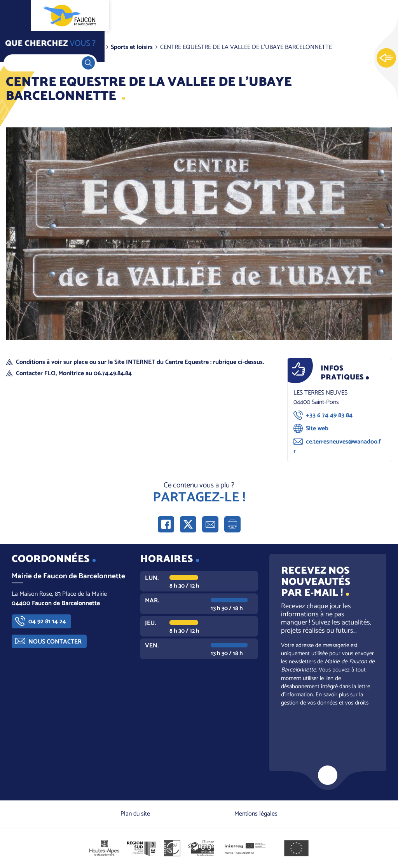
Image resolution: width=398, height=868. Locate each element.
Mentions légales (256, 814)
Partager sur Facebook (166, 524)
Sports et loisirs (132, 47)
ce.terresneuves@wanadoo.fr (337, 446)
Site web (317, 429)
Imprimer (232, 524)
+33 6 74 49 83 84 (329, 415)
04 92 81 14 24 (47, 622)
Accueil (22, 47)
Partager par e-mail (210, 524)
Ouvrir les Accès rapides (386, 58)
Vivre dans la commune (71, 47)
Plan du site (135, 814)
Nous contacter (55, 642)
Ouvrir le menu (16, 16)
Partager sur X (188, 524)
